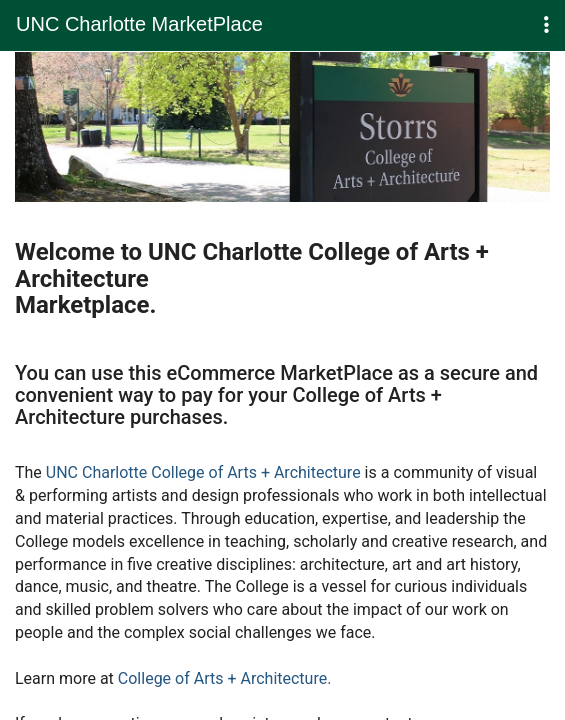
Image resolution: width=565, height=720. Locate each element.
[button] (546, 25)
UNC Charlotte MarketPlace (139, 24)
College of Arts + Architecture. (225, 678)
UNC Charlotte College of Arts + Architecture (203, 472)
